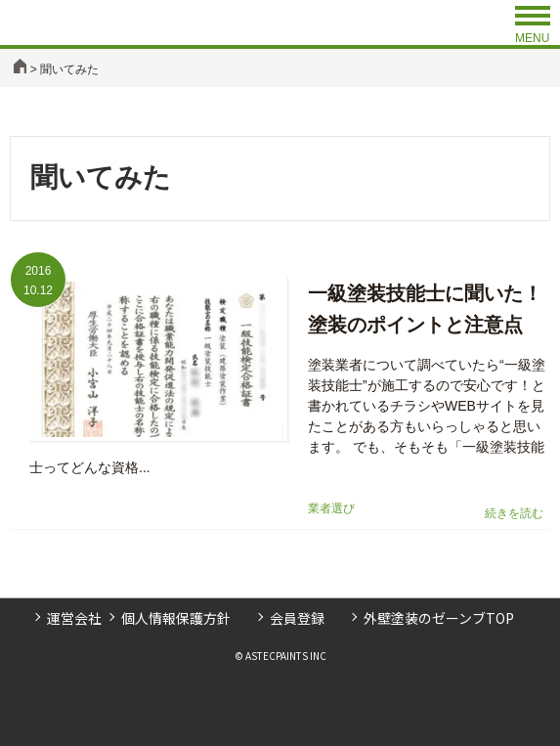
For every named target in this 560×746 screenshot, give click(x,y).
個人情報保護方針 (176, 618)
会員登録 (297, 618)
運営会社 (74, 618)
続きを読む (514, 513)
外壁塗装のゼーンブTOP (439, 618)
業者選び (331, 508)
